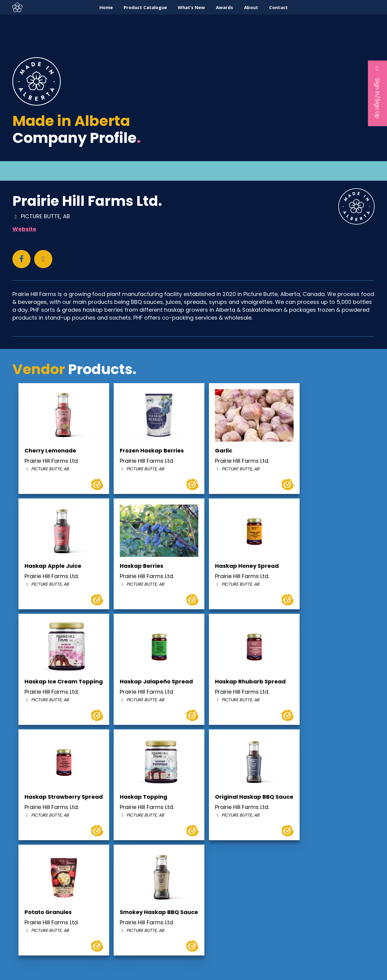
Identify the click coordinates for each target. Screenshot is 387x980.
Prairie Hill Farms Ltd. (87, 201)
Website (24, 229)
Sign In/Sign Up (377, 92)
